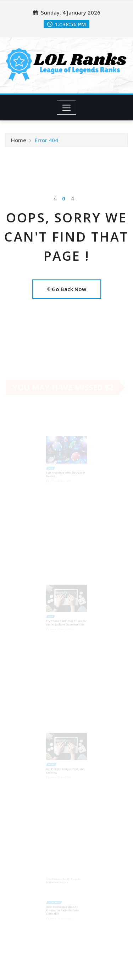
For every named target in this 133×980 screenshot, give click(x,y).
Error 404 (46, 141)
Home (19, 141)
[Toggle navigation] (66, 108)
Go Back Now (67, 289)
